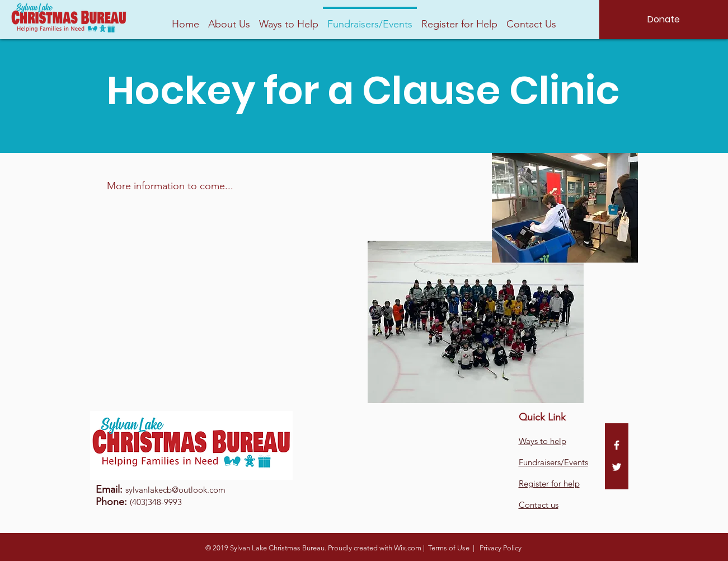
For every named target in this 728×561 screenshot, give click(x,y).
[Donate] (664, 20)
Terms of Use (449, 548)
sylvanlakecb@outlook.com (175, 490)
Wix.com (408, 548)
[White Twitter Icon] (617, 467)
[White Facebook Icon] (617, 445)
